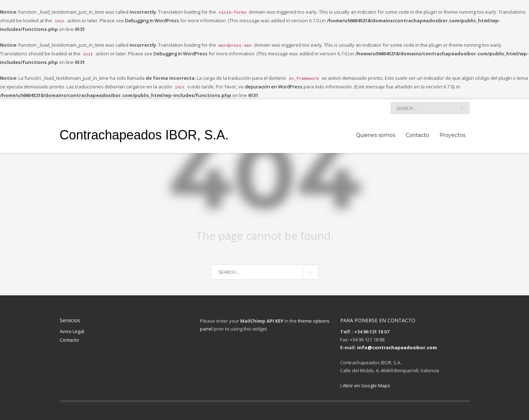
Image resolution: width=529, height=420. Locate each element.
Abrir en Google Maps (365, 386)
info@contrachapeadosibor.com (397, 347)
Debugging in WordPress (152, 20)
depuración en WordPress (274, 87)
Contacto (69, 340)
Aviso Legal (72, 331)
